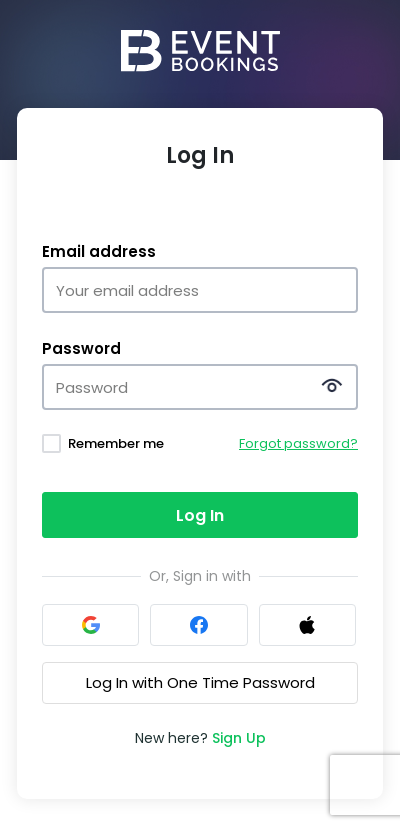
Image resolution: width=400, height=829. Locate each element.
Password (81, 349)
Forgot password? (298, 443)
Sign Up (239, 738)
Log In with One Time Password (200, 682)
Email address (99, 252)
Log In (200, 515)
